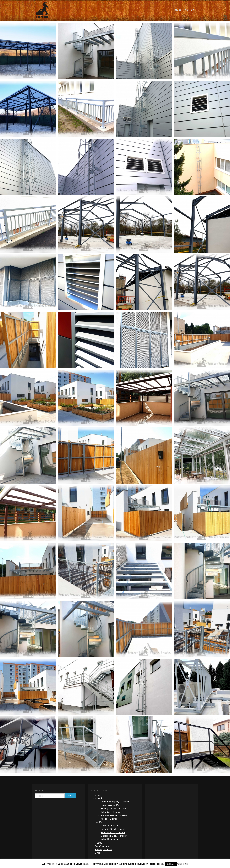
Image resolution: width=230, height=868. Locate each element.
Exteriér (99, 798)
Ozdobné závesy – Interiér (114, 836)
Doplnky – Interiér (109, 826)
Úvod (97, 795)
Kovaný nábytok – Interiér (113, 829)
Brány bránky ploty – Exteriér (115, 802)
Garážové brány (103, 846)
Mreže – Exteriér (109, 819)
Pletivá (98, 843)
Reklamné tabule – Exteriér (114, 815)
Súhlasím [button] (171, 864)
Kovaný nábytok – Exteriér (114, 809)
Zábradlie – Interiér (110, 839)
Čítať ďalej (183, 864)
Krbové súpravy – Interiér (113, 832)
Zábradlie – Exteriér (110, 812)
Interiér (98, 822)
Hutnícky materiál (103, 849)
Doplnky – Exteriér (110, 805)
